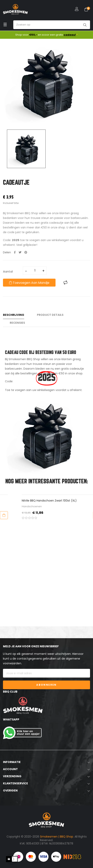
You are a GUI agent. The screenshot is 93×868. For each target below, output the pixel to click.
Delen (15, 252)
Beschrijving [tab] (14, 315)
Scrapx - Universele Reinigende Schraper (35, 501)
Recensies (17, 323)
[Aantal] (35, 271)
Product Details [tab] (50, 315)
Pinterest (26, 252)
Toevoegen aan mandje (29, 283)
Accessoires (15, 506)
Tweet (20, 252)
